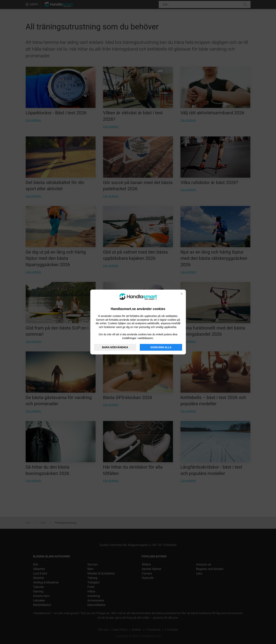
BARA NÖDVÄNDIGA (115, 347)
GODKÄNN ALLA (161, 347)
